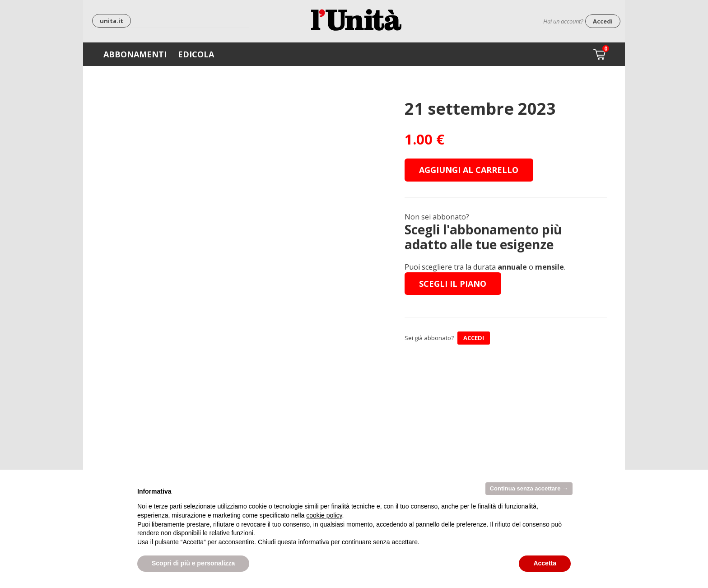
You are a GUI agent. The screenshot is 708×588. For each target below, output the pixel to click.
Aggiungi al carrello (469, 170)
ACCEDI (474, 338)
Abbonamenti (135, 54)
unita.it (112, 21)
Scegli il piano (453, 284)
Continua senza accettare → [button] (529, 488)
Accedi (603, 21)
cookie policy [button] (324, 515)
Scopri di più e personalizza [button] (193, 563)
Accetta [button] (545, 563)
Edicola (196, 54)
